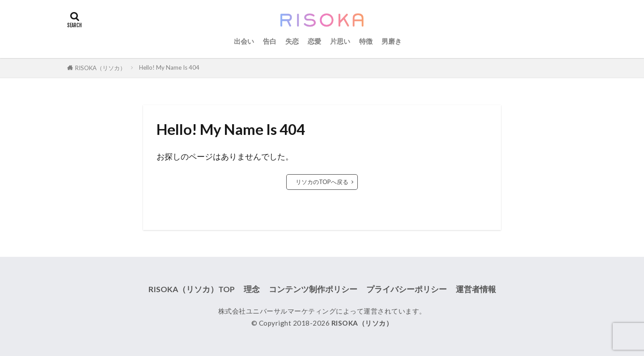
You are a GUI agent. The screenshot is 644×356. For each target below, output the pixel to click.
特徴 (366, 41)
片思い (340, 41)
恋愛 (314, 41)
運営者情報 (476, 289)
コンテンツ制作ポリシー (313, 289)
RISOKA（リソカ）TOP (192, 289)
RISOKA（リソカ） (100, 68)
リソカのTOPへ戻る (322, 182)
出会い (244, 41)
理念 (252, 289)
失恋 (292, 41)
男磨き (392, 41)
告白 (270, 41)
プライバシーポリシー (407, 289)
